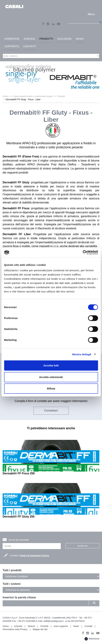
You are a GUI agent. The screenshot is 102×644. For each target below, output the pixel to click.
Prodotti (61, 96)
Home (6, 96)
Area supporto (61, 626)
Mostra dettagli (82, 354)
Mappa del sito (40, 629)
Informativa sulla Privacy (15, 629)
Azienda (18, 626)
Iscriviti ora (82, 546)
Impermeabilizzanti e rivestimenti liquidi (33, 96)
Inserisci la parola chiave (19, 597)
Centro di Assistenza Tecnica (34, 556)
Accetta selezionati (51, 377)
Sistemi (31, 626)
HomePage (12, 39)
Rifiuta (51, 388)
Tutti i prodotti (12, 570)
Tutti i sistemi (12, 584)
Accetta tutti (51, 365)
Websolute (92, 639)
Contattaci (51, 411)
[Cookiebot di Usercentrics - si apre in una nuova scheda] (83, 252)
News (76, 626)
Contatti (88, 626)
